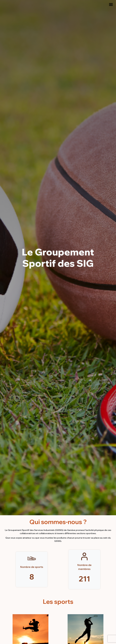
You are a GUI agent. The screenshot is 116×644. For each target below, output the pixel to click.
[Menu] (110, 5)
